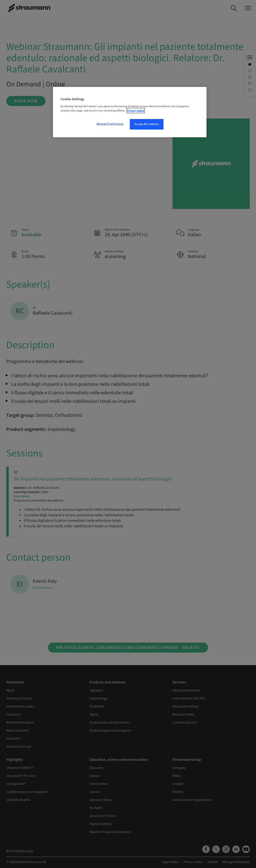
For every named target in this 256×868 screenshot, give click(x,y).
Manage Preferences (110, 124)
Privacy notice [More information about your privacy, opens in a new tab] (136, 111)
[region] (130, 112)
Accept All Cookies (147, 124)
